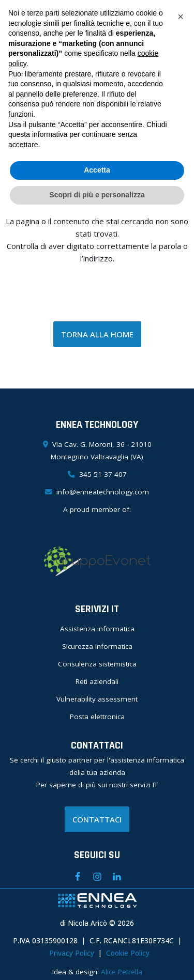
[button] (181, 17)
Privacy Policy (72, 953)
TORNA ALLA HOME (97, 334)
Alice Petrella (122, 972)
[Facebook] (78, 877)
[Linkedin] (117, 877)
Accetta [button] (97, 170)
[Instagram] (97, 877)
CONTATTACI (97, 819)
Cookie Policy (128, 953)
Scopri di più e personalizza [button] (97, 195)
